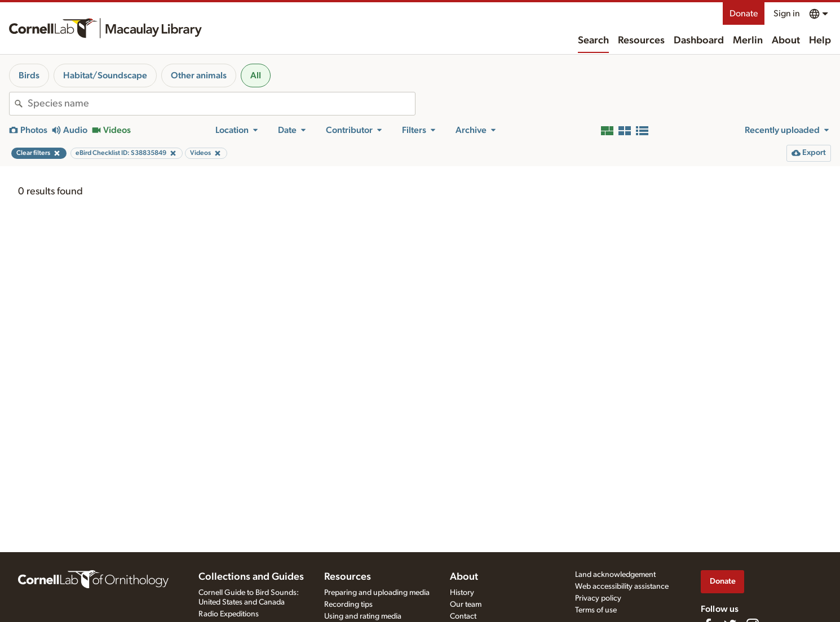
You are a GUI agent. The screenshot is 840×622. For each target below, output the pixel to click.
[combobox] (221, 104)
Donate (744, 14)
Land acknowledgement (615, 575)
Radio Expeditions (229, 614)
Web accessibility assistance (622, 587)
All (256, 75)
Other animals (199, 75)
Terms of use (596, 610)
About (786, 41)
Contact (463, 616)
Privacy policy (598, 598)
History (462, 593)
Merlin (748, 41)
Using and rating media (363, 616)
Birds (29, 75)
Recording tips (348, 605)
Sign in (787, 14)
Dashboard (699, 41)
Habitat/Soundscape (105, 75)
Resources (641, 41)
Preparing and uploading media (377, 593)
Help (820, 41)
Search (593, 41)
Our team (466, 605)
